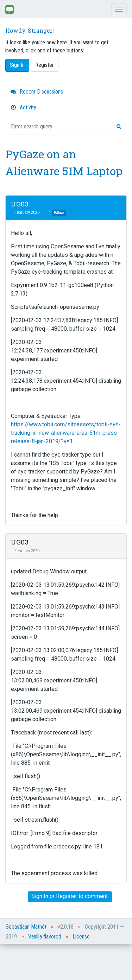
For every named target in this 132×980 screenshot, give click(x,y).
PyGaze (59, 213)
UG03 (20, 204)
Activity (23, 107)
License (81, 937)
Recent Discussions (37, 92)
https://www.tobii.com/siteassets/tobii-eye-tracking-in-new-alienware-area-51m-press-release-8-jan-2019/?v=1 (66, 433)
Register (45, 65)
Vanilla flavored (45, 937)
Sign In (17, 65)
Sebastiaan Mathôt (26, 927)
